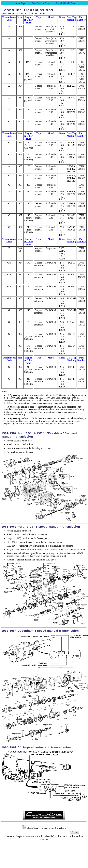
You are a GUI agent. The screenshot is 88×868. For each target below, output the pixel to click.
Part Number (81, 18)
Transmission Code (9, 18)
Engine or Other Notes (28, 20)
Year (20, 17)
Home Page (20, 3)
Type (39, 17)
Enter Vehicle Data (41, 3)
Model (51, 17)
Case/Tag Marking (71, 18)
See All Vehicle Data (65, 3)
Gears (62, 17)
